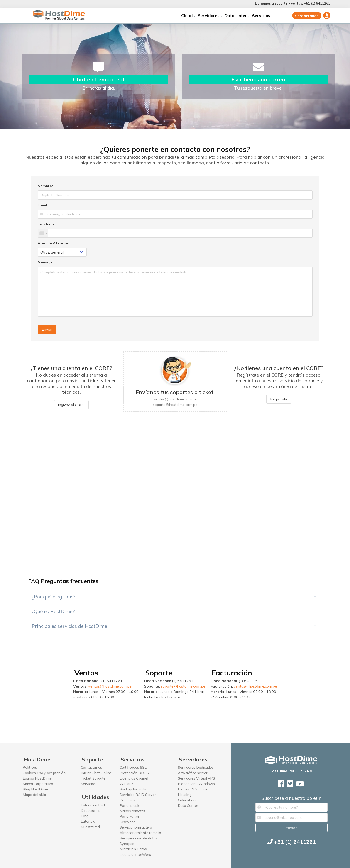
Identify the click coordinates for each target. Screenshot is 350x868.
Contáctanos (307, 16)
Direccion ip (91, 810)
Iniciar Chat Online (96, 773)
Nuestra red (90, 827)
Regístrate (279, 399)
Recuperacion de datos (138, 838)
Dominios (127, 800)
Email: (43, 205)
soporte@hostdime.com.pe (183, 686)
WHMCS (127, 784)
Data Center (188, 805)
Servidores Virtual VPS (196, 778)
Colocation (187, 800)
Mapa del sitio (34, 795)
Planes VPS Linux (193, 789)
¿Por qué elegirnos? (54, 597)
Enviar (47, 329)
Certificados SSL (133, 767)
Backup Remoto (133, 789)
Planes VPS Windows (196, 784)
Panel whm (129, 816)
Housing (185, 795)
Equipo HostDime (37, 778)
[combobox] (43, 233)
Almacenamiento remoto (140, 833)
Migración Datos (133, 849)
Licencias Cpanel (134, 778)
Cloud (188, 16)
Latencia (88, 821)
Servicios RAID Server (138, 795)
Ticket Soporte (93, 778)
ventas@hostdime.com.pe (110, 686)
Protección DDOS (134, 773)
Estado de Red (93, 805)
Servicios (263, 16)
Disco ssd (127, 822)
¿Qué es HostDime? (53, 611)
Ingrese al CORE (71, 405)
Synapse (127, 844)
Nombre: (45, 186)
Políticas (30, 767)
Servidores (210, 16)
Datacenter (237, 16)
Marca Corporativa (38, 784)
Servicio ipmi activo (136, 827)
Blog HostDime (35, 789)
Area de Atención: (54, 243)
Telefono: (46, 224)
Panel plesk (129, 805)
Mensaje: (46, 262)
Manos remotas (132, 811)
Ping (85, 816)
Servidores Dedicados (196, 767)
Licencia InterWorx (135, 854)
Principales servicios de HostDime (70, 626)
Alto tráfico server (193, 773)
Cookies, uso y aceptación (44, 773)
